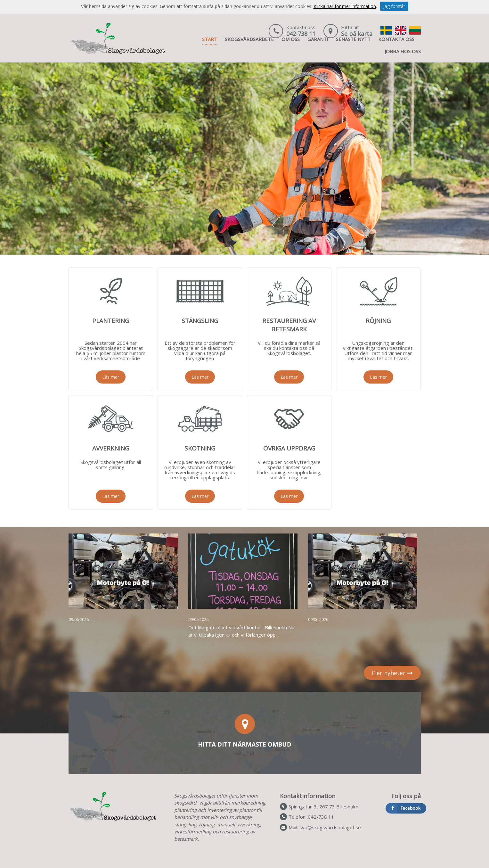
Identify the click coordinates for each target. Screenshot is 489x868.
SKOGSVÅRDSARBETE (249, 39)
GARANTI (318, 39)
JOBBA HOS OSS (403, 51)
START (210, 39)
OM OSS (291, 39)
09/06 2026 (79, 620)
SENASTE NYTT (353, 39)
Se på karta (357, 34)
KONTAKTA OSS (396, 39)
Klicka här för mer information (345, 6)
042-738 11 (301, 34)
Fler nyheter (392, 673)
